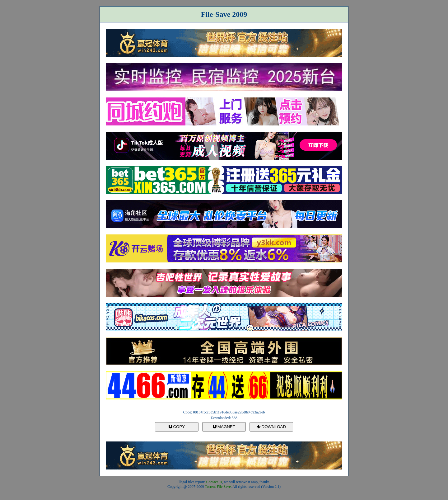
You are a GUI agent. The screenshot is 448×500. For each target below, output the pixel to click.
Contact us (214, 482)
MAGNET (224, 427)
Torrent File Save (218, 487)
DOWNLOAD (271, 427)
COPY (177, 427)
